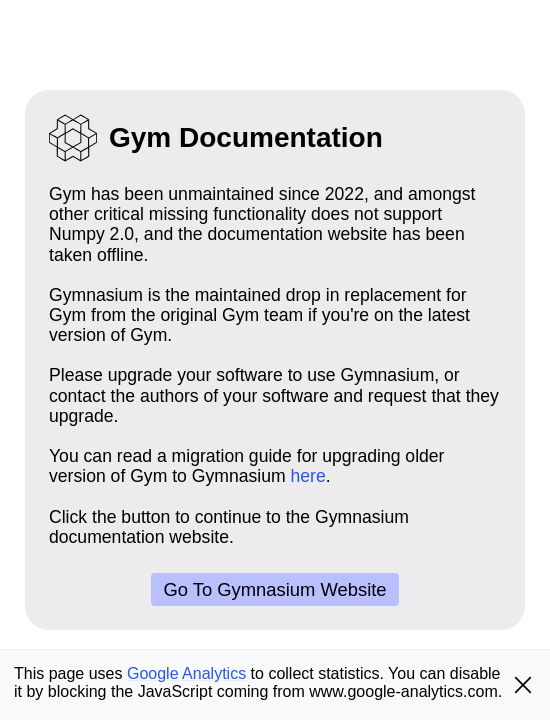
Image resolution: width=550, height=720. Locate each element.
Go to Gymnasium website (274, 589)
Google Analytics (186, 673)
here (308, 476)
